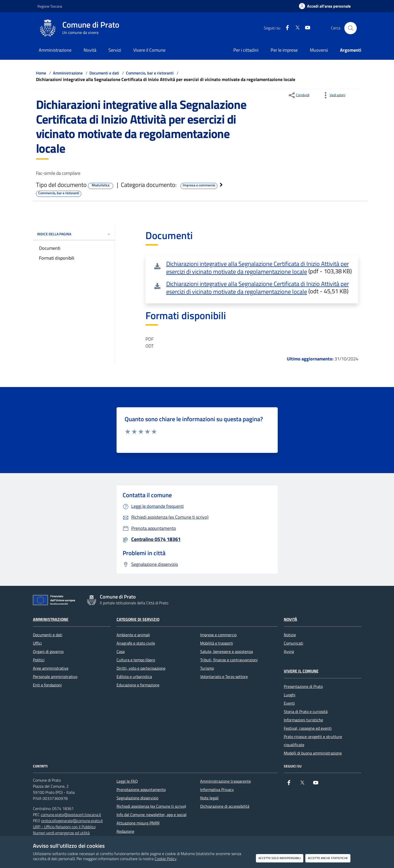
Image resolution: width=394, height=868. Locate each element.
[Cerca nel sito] (350, 28)
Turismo (207, 668)
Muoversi (319, 50)
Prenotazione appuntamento (141, 789)
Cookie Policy (166, 859)
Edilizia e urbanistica (134, 677)
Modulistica (101, 185)
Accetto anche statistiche (328, 858)
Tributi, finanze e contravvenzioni (229, 660)
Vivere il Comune (301, 671)
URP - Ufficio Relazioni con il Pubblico (64, 827)
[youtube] (306, 28)
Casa (121, 651)
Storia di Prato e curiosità (306, 711)
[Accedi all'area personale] (325, 6)
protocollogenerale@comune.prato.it (72, 821)
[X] (295, 28)
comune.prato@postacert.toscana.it (71, 815)
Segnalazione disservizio (137, 798)
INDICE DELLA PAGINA (74, 234)
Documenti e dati (104, 73)
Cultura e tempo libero (136, 660)
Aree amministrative (51, 668)
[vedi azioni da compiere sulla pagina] (333, 95)
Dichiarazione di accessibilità (225, 806)
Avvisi (289, 651)
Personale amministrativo (55, 677)
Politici (39, 660)
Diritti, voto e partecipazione (141, 668)
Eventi (289, 703)
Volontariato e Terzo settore (224, 677)
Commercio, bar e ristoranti (150, 73)
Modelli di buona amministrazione (313, 753)
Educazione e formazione (138, 685)
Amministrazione (68, 73)
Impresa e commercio (199, 185)
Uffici (37, 643)
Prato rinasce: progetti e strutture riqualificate (313, 741)
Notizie (290, 635)
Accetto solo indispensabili (280, 858)
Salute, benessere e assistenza (227, 651)
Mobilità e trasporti (217, 643)
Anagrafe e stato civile (136, 643)
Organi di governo (48, 651)
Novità (290, 619)
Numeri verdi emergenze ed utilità (61, 833)
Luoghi (290, 695)
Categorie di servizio (138, 619)
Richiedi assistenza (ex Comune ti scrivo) (151, 806)
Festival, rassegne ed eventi (308, 728)
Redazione (125, 831)
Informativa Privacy (217, 789)
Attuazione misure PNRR (138, 823)
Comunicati (294, 643)
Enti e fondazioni (47, 685)
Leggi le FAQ (127, 781)
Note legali (209, 798)
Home (41, 73)
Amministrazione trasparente (226, 781)
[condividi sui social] (299, 95)
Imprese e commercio (218, 635)
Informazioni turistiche (303, 720)
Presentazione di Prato (303, 686)
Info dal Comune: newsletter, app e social (152, 815)
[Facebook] (285, 28)
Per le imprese (284, 50)
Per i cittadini (246, 50)
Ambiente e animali (133, 635)
